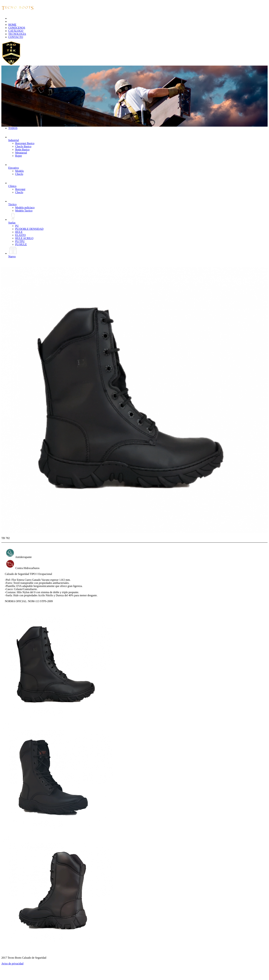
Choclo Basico (23, 146)
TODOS (13, 128)
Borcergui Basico (25, 143)
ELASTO (20, 235)
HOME (12, 25)
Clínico (13, 185)
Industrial (14, 139)
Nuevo (13, 255)
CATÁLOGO (16, 31)
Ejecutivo (14, 166)
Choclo (19, 174)
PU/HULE (21, 244)
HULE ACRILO (24, 238)
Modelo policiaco (25, 207)
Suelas (13, 221)
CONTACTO (16, 37)
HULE (19, 232)
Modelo (19, 171)
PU (17, 226)
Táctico (13, 203)
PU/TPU (20, 241)
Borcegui (20, 189)
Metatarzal (21, 153)
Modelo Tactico (24, 211)
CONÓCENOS (17, 28)
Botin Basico (22, 150)
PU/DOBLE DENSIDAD (29, 229)
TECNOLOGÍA (17, 34)
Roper (19, 156)
